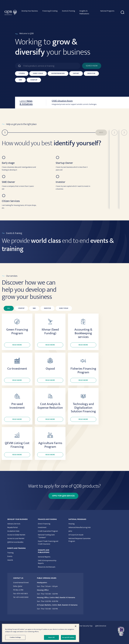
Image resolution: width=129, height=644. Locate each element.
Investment (42, 527)
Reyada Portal (13, 527)
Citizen (22, 73)
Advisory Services (14, 524)
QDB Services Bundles (15, 542)
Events (10, 556)
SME (20, 80)
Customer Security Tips (84, 626)
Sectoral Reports (44, 557)
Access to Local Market (16, 538)
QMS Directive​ (101, 626)
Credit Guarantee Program (48, 531)
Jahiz (70, 531)
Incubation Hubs (13, 531)
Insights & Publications (84, 12)
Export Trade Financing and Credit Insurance (48, 543)
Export (76, 73)
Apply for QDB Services (63, 496)
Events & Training (68, 11)
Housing (71, 524)
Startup (34, 80)
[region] (41, 633)
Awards (10, 560)
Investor (91, 73)
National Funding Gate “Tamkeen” (46, 536)
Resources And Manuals (47, 567)
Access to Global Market (16, 535)
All (9, 308)
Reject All (51, 637)
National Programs (107, 11)
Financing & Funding (50, 11)
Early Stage (38, 73)
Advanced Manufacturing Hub (79, 527)
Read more (17, 345)
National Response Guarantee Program (79, 540)
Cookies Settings (15, 637)
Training (10, 553)
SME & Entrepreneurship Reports (47, 562)
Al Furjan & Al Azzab (76, 535)
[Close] (76, 626)
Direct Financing (44, 524)
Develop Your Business (30, 11)
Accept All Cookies (68, 637)
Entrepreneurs (58, 73)
